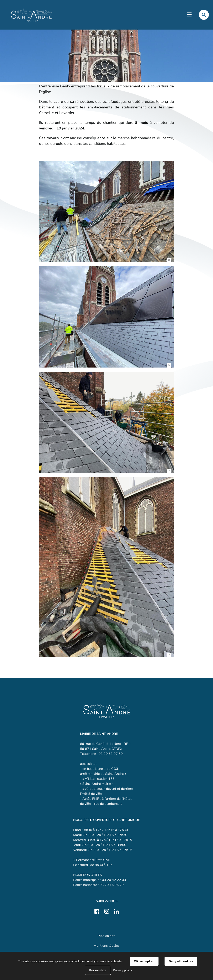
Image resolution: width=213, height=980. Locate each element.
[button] (106, 212)
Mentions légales (107, 946)
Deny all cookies (181, 961)
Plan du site (107, 936)
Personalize (98, 970)
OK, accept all (144, 961)
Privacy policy (123, 970)
